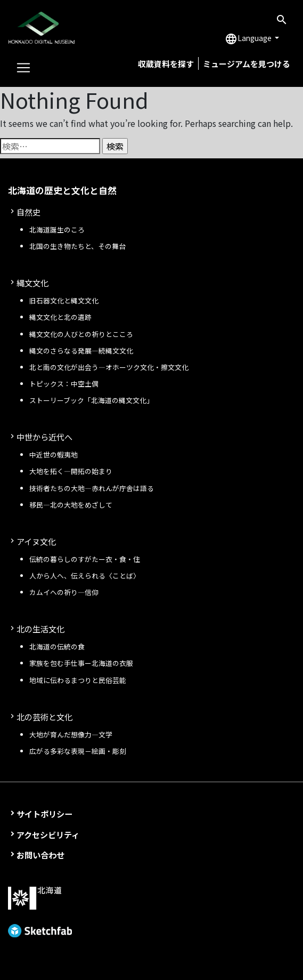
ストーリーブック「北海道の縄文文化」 (91, 400)
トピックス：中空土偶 (64, 384)
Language (249, 39)
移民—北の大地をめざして (71, 505)
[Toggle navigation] (23, 68)
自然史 (28, 212)
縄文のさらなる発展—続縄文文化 (81, 351)
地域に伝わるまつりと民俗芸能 (78, 680)
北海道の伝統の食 (57, 646)
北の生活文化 (40, 629)
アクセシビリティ (48, 834)
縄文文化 (32, 283)
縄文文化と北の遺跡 (60, 317)
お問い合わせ (40, 855)
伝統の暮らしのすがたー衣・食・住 (85, 559)
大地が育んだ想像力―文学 (71, 734)
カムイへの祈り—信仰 (64, 592)
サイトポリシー (44, 814)
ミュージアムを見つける (247, 64)
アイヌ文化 (36, 541)
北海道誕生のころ (57, 230)
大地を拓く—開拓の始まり (71, 471)
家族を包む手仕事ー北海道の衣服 (81, 663)
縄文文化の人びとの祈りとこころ (81, 334)
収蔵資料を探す (166, 64)
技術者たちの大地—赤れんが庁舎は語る (92, 488)
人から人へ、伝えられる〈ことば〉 (85, 576)
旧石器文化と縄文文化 (64, 300)
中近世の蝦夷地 (54, 455)
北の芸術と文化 (44, 717)
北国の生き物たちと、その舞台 (77, 246)
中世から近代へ (44, 437)
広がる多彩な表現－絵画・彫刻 (78, 751)
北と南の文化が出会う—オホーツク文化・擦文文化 (109, 367)
